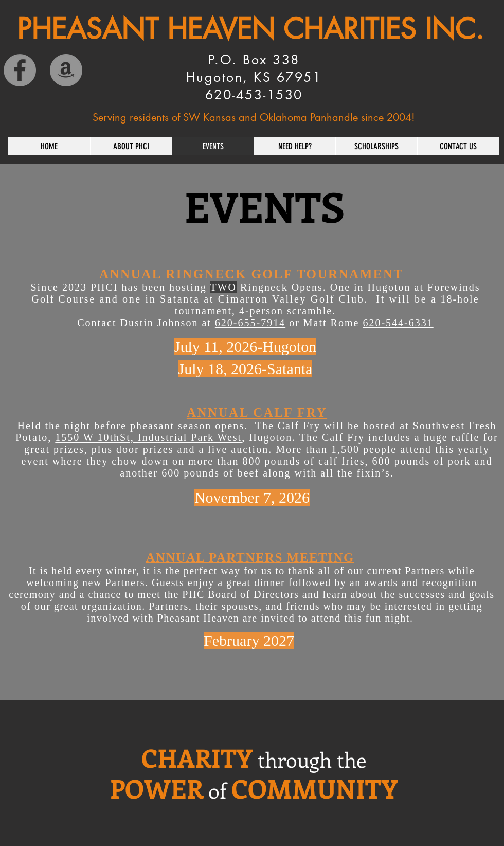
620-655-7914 (250, 323)
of (217, 790)
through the (312, 759)
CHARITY (197, 757)
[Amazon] (66, 70)
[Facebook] (20, 70)
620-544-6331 (398, 323)
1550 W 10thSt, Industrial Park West (148, 437)
